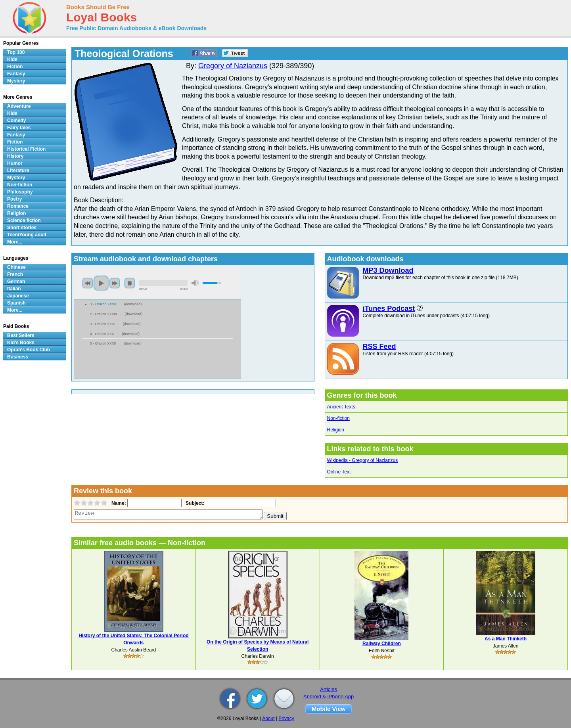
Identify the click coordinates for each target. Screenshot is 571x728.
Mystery (16, 81)
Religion (336, 430)
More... (15, 242)
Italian (14, 289)
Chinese (16, 267)
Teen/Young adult (27, 235)
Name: (118, 503)
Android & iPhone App (329, 696)
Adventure (19, 106)
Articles (329, 689)
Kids (12, 59)
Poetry (14, 199)
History (15, 156)
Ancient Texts (341, 407)
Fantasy (16, 74)
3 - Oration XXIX (103, 324)
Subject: (194, 503)
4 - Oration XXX (102, 334)
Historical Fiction (26, 149)
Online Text (339, 472)
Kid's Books (21, 343)
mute (195, 283)
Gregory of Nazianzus (233, 66)
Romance (18, 206)
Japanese (18, 296)
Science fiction (24, 220)
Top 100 (16, 52)
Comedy (16, 121)
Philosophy (20, 192)
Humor (15, 163)
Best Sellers (21, 335)
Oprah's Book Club (29, 350)
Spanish (16, 303)
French (15, 274)
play (101, 283)
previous (88, 283)
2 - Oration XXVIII (103, 314)
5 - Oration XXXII (103, 343)
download (133, 304)
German (16, 282)
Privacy (286, 718)
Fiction (15, 67)
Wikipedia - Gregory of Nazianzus (363, 460)
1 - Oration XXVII (103, 304)
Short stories (22, 228)
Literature (18, 171)
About (268, 718)
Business (18, 357)
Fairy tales (19, 128)
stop (130, 283)
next (115, 283)
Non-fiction (338, 418)
